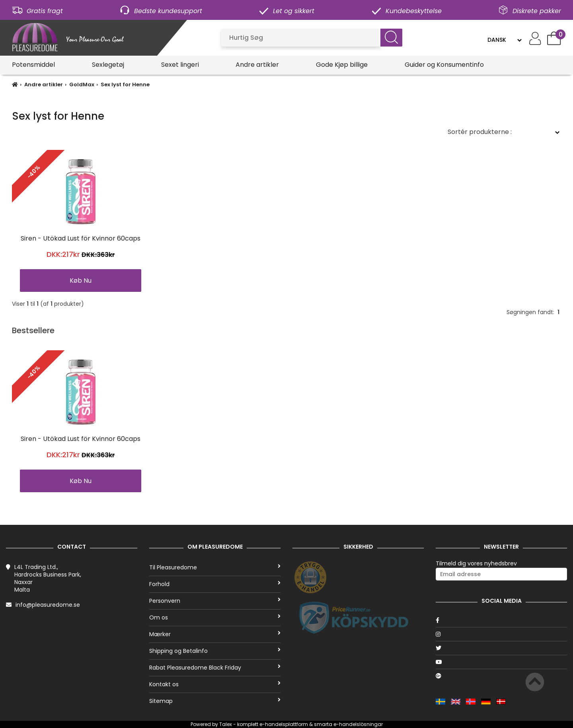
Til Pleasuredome (215, 567)
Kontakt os (215, 684)
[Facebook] (501, 620)
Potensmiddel (33, 65)
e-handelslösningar (358, 724)
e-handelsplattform (284, 724)
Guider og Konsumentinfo (444, 65)
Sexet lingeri (180, 65)
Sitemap (215, 701)
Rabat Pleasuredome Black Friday (215, 668)
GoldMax (82, 84)
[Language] (504, 40)
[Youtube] (501, 662)
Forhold (215, 584)
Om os (215, 617)
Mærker (215, 634)
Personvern (215, 601)
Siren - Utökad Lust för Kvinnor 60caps (81, 238)
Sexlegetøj (108, 65)
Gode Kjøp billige (342, 65)
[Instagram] (501, 634)
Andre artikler (257, 65)
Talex (226, 724)
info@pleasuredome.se (48, 605)
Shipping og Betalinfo (215, 651)
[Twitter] (501, 648)
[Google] (501, 676)
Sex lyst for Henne (125, 84)
